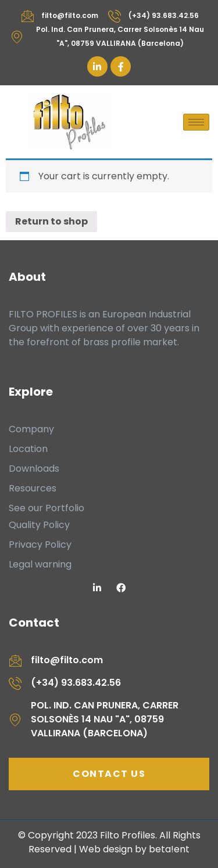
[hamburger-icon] (196, 122)
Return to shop (51, 221)
